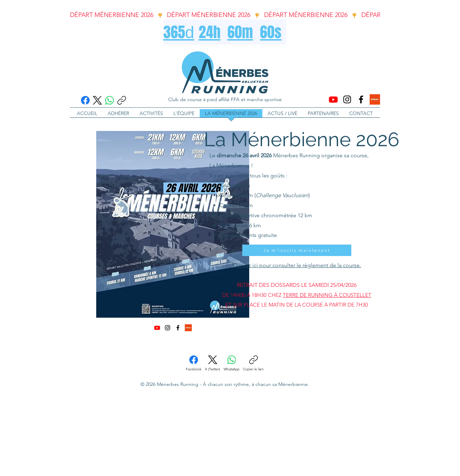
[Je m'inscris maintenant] (297, 250)
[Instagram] (347, 99)
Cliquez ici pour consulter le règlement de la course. (297, 265)
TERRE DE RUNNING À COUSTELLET (327, 295)
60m (240, 32)
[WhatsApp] (110, 100)
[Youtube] (333, 99)
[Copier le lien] (122, 100)
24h (210, 32)
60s (271, 32)
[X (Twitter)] (97, 100)
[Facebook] (85, 100)
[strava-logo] (375, 99)
